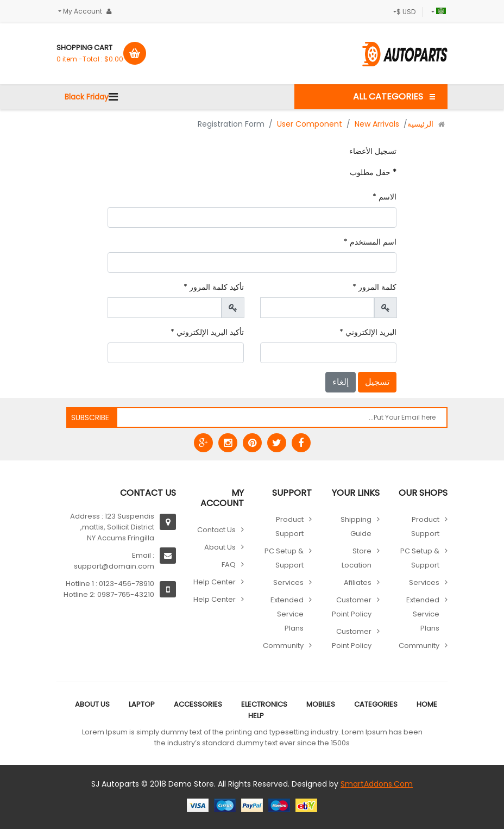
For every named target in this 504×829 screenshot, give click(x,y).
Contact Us (216, 530)
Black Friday (87, 97)
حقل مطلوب (373, 172)
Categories (376, 704)
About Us (220, 547)
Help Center (215, 582)
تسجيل (377, 382)
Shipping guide (356, 526)
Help (256, 716)
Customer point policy (352, 607)
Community (419, 646)
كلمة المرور (374, 287)
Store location (357, 558)
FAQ (229, 565)
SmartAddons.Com (377, 784)
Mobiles (321, 704)
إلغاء (341, 382)
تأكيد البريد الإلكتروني (207, 332)
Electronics (264, 704)
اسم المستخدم (370, 242)
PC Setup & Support (420, 558)
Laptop (142, 704)
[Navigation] (113, 97)
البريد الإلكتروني (368, 332)
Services (424, 582)
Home (427, 704)
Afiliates (358, 582)
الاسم (385, 197)
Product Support (425, 526)
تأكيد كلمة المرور (214, 287)
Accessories (198, 704)
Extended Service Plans (423, 614)
